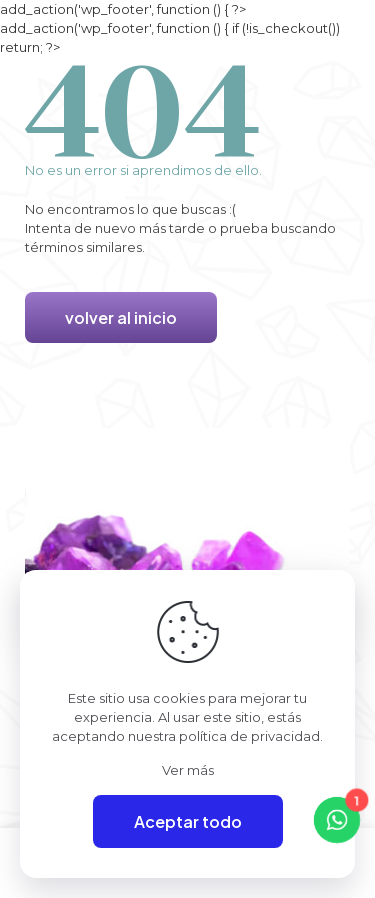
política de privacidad (249, 736)
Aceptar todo (188, 821)
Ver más (188, 770)
